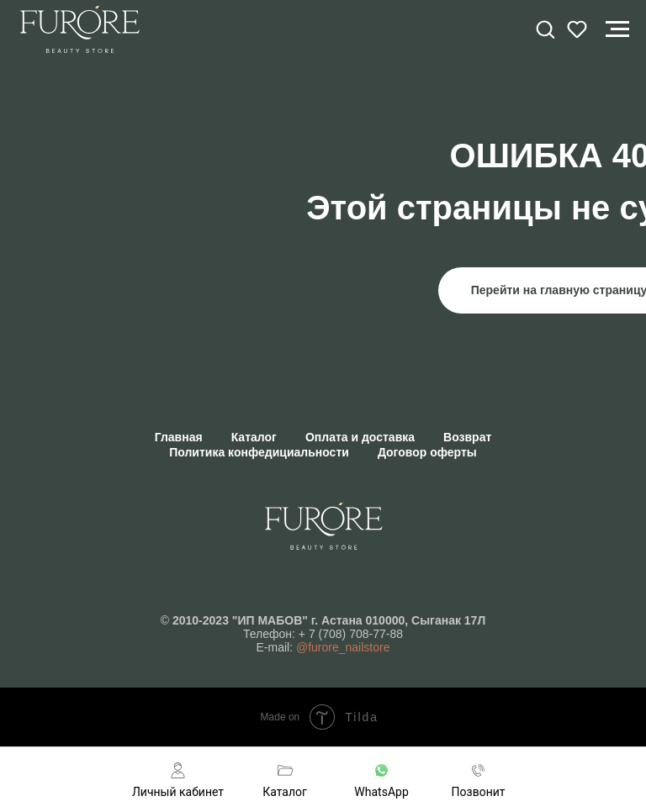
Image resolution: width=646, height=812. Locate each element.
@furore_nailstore (343, 647)
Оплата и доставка (360, 437)
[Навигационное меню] (617, 29)
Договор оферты (427, 452)
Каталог (254, 437)
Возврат (467, 437)
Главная (179, 437)
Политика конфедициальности (259, 452)
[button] (545, 29)
